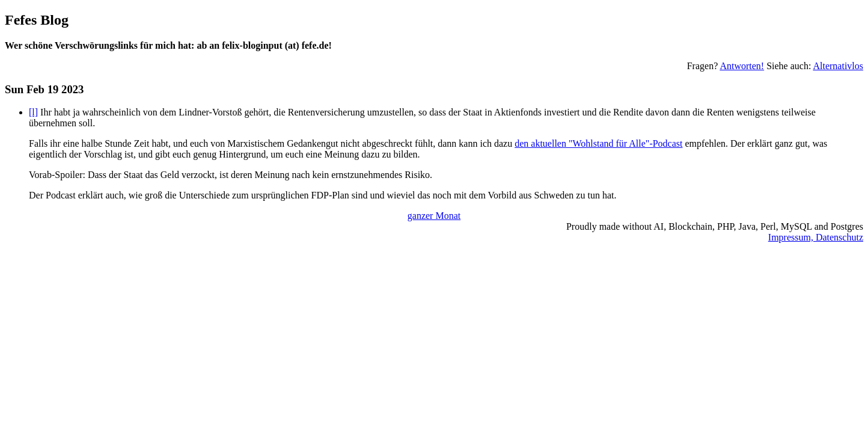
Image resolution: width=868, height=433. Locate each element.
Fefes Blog (37, 20)
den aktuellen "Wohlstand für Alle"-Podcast (598, 143)
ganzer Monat (434, 216)
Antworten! (742, 66)
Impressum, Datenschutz (816, 237)
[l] (33, 112)
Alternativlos (838, 66)
